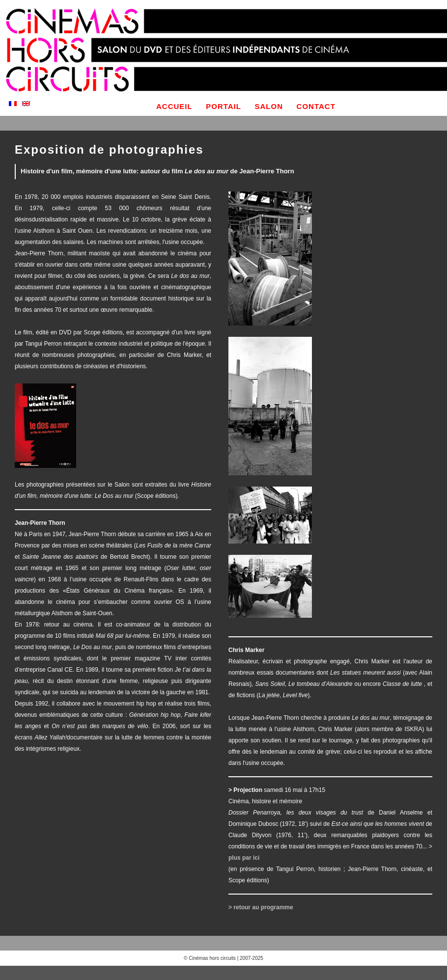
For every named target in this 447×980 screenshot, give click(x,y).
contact (316, 106)
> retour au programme (261, 907)
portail (223, 106)
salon (269, 106)
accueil (174, 106)
